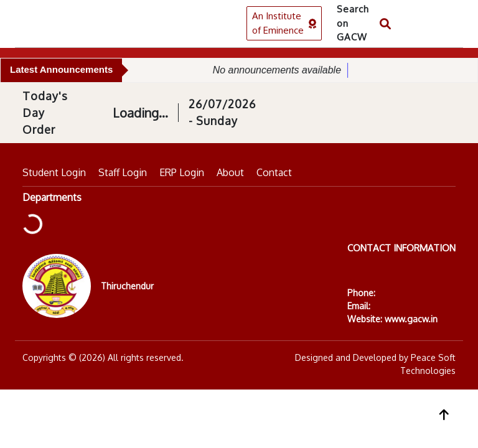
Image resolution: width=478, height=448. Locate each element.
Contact (274, 172)
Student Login (54, 172)
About (230, 172)
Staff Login (123, 172)
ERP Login (182, 172)
